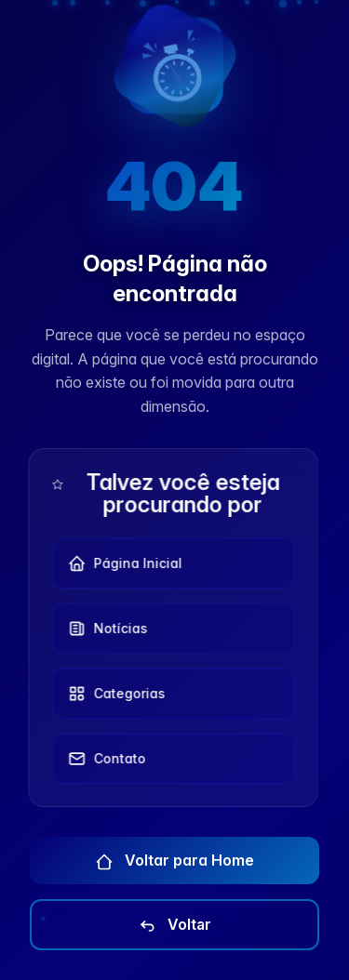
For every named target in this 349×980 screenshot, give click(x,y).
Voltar (174, 925)
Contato (103, 759)
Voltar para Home (174, 861)
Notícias (104, 629)
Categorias (113, 694)
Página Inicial (121, 563)
